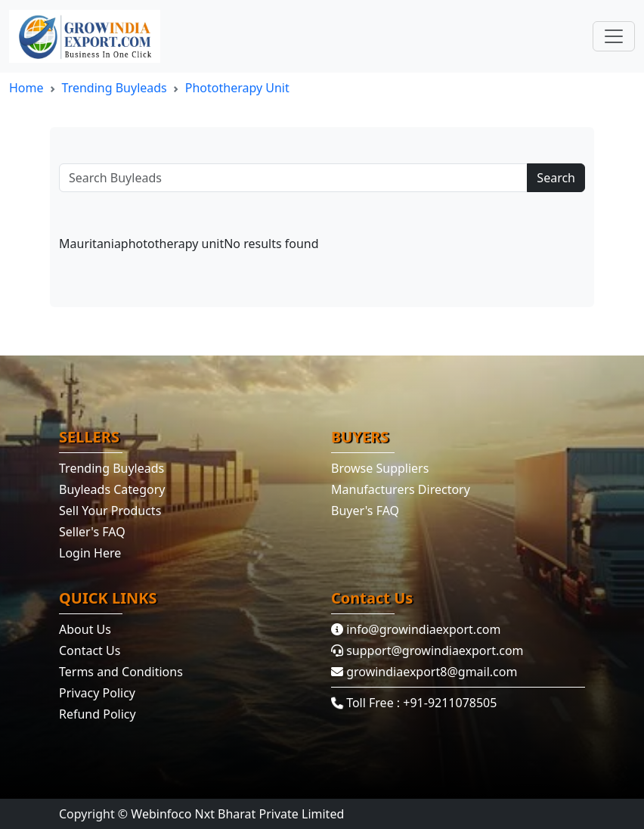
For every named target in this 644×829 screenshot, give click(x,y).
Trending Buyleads (115, 88)
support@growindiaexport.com (427, 650)
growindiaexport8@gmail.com (424, 672)
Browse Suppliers (380, 468)
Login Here (90, 553)
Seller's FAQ (92, 532)
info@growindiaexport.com (416, 629)
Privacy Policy (97, 693)
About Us (85, 629)
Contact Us (90, 650)
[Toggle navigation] (614, 36)
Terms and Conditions (121, 672)
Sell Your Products (110, 511)
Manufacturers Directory (401, 489)
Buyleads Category (112, 489)
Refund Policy (98, 714)
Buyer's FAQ (365, 511)
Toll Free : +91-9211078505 (414, 703)
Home (26, 88)
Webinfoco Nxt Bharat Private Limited (237, 814)
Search (556, 178)
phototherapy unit (237, 88)
